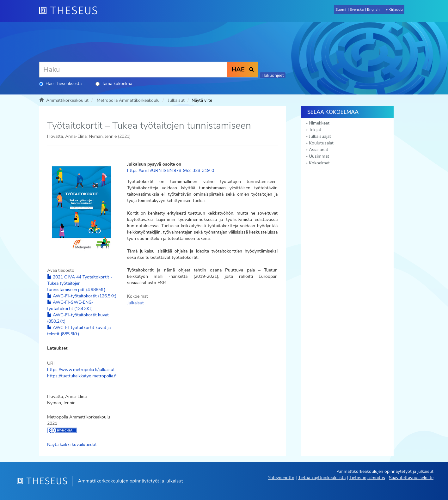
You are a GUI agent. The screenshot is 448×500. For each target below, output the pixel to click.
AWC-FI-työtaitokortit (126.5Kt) (82, 296)
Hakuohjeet (273, 75)
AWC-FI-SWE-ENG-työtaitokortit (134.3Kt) (70, 305)
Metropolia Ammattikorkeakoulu (128, 100)
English (373, 9)
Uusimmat (319, 156)
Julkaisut (176, 100)
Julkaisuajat (320, 136)
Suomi (341, 9)
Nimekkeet (319, 123)
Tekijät (315, 130)
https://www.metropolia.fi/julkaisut (81, 370)
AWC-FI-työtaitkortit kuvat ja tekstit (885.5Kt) (79, 331)
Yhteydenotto (281, 478)
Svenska (357, 9)
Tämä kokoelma (114, 84)
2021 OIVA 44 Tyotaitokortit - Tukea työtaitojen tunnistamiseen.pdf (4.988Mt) (80, 283)
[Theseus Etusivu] (71, 11)
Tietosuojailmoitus (367, 478)
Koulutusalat (321, 143)
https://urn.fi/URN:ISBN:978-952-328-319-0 (171, 171)
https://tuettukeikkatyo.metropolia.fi (82, 376)
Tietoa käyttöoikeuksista (322, 478)
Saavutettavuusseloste (411, 478)
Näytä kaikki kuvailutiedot (72, 445)
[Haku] (133, 70)
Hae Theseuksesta (60, 84)
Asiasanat (319, 150)
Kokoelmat (319, 163)
